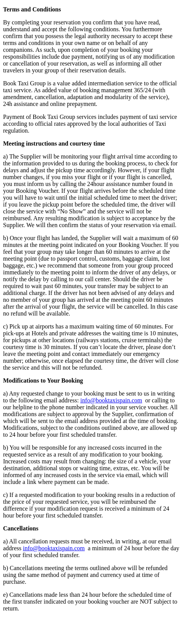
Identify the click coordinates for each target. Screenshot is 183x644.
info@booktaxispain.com (111, 400)
